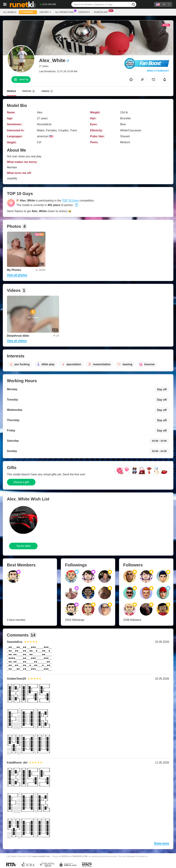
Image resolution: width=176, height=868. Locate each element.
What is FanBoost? (158, 71)
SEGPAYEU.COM (80, 856)
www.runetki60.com (41, 856)
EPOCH (65, 856)
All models (10, 12)
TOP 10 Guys (70, 201)
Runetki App (102, 12)
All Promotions (65, 12)
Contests (84, 12)
